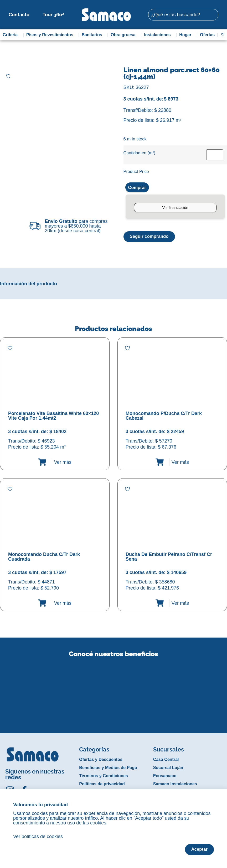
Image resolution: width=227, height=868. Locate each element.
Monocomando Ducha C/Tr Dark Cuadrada (44, 557)
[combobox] (183, 15)
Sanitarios (93, 35)
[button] (4, 691)
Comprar (138, 188)
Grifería (11, 35)
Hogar (187, 35)
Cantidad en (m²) (139, 153)
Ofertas (207, 35)
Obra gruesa (124, 35)
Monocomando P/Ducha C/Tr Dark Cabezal (164, 417)
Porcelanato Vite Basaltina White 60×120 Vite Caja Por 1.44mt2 (53, 417)
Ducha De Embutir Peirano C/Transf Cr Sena (169, 557)
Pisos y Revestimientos (51, 35)
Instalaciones (159, 35)
